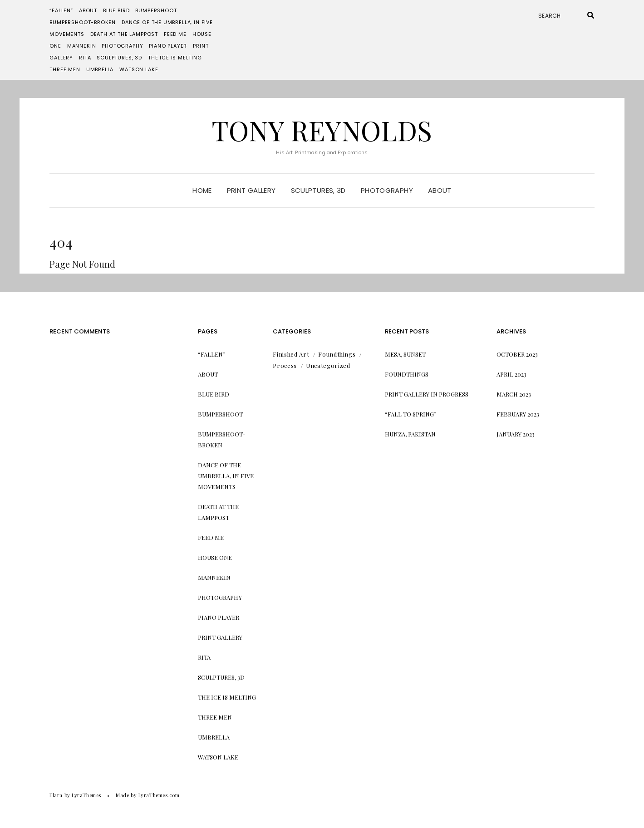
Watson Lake (139, 69)
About (88, 10)
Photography (122, 46)
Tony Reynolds (322, 130)
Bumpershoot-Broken (83, 22)
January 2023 (516, 434)
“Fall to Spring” (411, 414)
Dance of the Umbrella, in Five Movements (226, 476)
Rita (85, 58)
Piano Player (168, 46)
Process (285, 365)
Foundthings (337, 354)
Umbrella (100, 69)
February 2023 (518, 414)
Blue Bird (116, 10)
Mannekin (82, 46)
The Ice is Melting (175, 58)
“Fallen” (61, 10)
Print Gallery (251, 190)
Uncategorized (328, 365)
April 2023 (511, 374)
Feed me (175, 34)
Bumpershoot (156, 10)
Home (202, 190)
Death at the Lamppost (124, 34)
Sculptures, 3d (119, 58)
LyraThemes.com (159, 795)
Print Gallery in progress (427, 394)
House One (215, 557)
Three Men (65, 69)
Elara (56, 795)
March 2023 (514, 394)
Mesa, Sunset (405, 354)
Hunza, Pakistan (410, 434)
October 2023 (517, 354)
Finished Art (291, 354)
